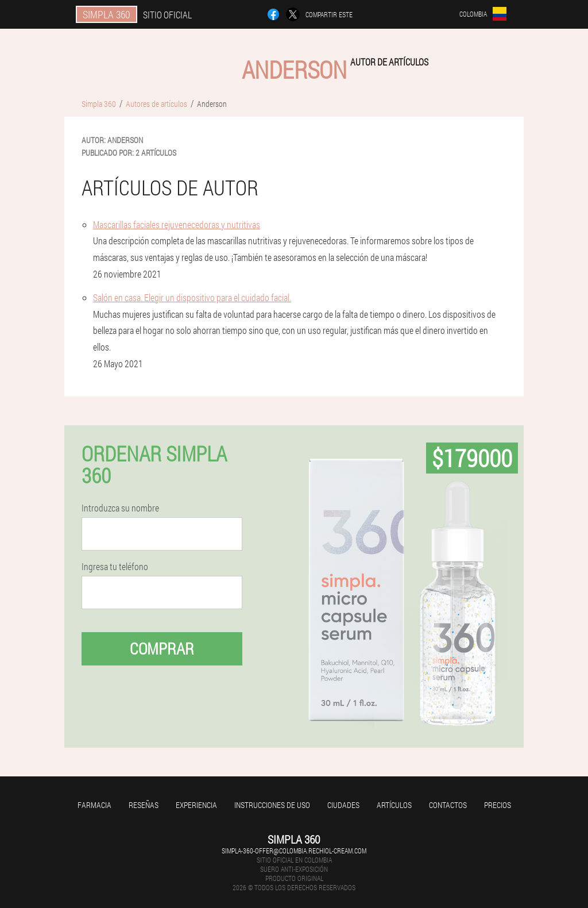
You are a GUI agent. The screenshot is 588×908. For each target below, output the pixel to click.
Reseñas (144, 805)
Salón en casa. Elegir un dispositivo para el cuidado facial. (192, 297)
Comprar (162, 649)
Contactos (448, 805)
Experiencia (196, 805)
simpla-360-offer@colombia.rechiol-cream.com (294, 851)
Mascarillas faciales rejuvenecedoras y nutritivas (177, 224)
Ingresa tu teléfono (115, 567)
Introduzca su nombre (120, 508)
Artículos (394, 805)
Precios (498, 805)
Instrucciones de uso (272, 805)
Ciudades (343, 805)
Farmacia (94, 805)
